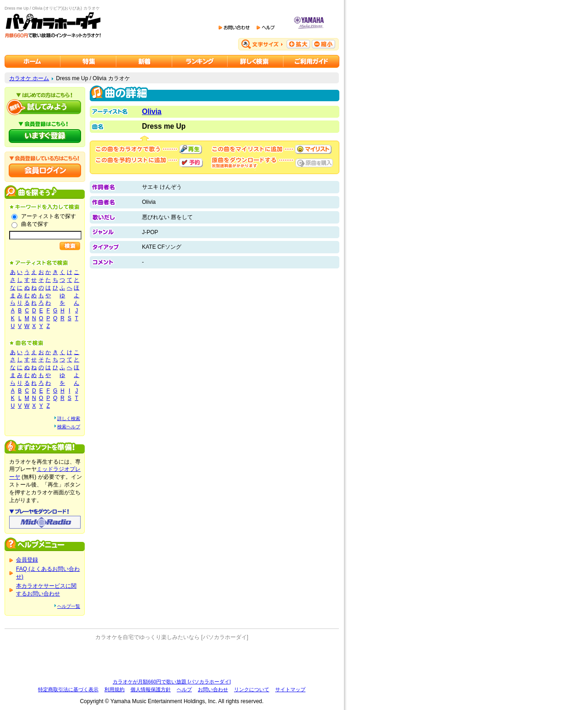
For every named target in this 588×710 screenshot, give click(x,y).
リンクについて (252, 689)
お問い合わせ (213, 689)
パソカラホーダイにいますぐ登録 (45, 136)
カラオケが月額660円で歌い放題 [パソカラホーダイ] (172, 682)
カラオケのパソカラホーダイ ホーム (33, 61)
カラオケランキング (200, 61)
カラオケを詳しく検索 (256, 61)
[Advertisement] (172, 660)
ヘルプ (184, 689)
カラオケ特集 (88, 61)
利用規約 (114, 689)
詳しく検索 (69, 418)
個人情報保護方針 (151, 689)
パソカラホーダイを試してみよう (45, 107)
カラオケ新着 (144, 61)
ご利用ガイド (311, 61)
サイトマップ (290, 689)
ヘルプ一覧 (69, 606)
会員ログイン (45, 170)
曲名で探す (35, 224)
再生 (191, 149)
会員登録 (27, 560)
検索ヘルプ (69, 427)
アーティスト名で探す (49, 216)
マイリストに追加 (313, 149)
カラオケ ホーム (29, 78)
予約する (191, 163)
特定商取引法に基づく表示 (68, 689)
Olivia (152, 112)
